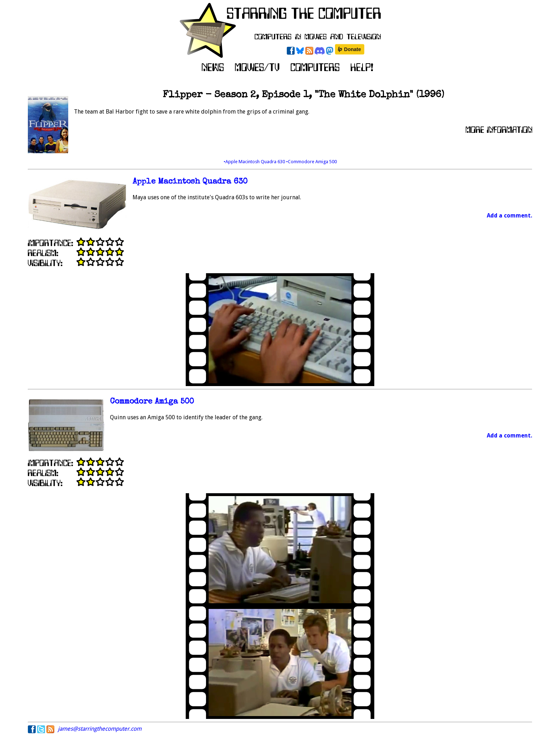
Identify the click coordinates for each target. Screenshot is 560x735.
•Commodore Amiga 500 (311, 162)
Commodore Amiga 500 (152, 402)
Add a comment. (509, 216)
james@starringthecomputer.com (100, 729)
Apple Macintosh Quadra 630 (190, 182)
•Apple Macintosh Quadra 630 (255, 162)
